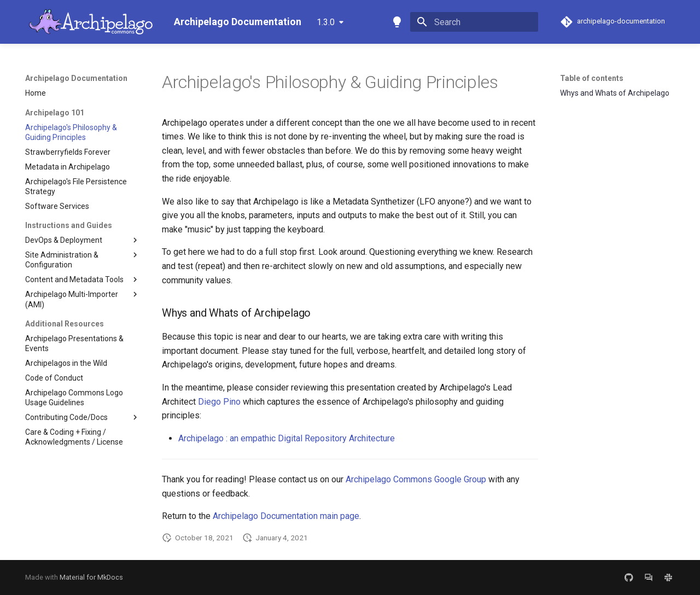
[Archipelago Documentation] (91, 22)
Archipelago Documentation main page (286, 516)
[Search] (474, 22)
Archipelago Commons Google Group (416, 479)
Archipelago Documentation (76, 78)
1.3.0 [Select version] (326, 22)
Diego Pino (219, 402)
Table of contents (592, 78)
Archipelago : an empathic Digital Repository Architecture (287, 438)
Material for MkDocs (91, 577)
